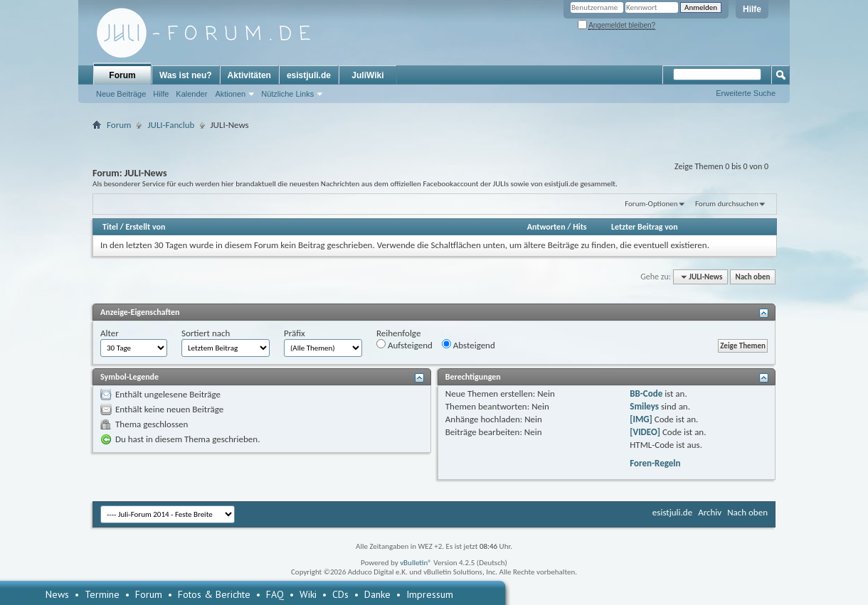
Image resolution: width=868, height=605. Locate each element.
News (57, 594)
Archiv (710, 512)
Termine (102, 594)
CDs (340, 594)
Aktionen (230, 94)
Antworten (546, 227)
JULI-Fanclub (171, 125)
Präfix (295, 333)
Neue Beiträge (121, 94)
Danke (377, 594)
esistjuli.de (309, 75)
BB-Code (646, 393)
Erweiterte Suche (746, 93)
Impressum (430, 594)
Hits (579, 227)
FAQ (275, 594)
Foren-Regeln (655, 463)
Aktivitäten (249, 75)
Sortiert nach (206, 333)
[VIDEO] (645, 432)
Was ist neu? (186, 75)
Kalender (191, 94)
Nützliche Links (287, 94)
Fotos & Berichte (214, 594)
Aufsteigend (404, 345)
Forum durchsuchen (727, 204)
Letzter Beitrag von (645, 227)
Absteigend (469, 345)
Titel (110, 227)
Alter (110, 333)
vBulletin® (416, 563)
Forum (122, 75)
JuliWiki (367, 75)
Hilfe (752, 9)
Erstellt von (145, 227)
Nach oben (752, 277)
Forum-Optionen (651, 204)
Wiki (308, 594)
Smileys (644, 406)
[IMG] (641, 419)
